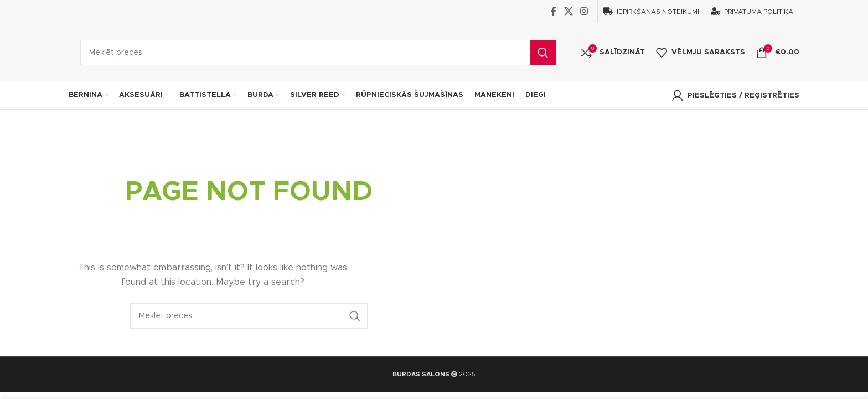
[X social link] (568, 11)
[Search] (318, 53)
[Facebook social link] (554, 11)
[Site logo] (69, 52)
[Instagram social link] (584, 11)
